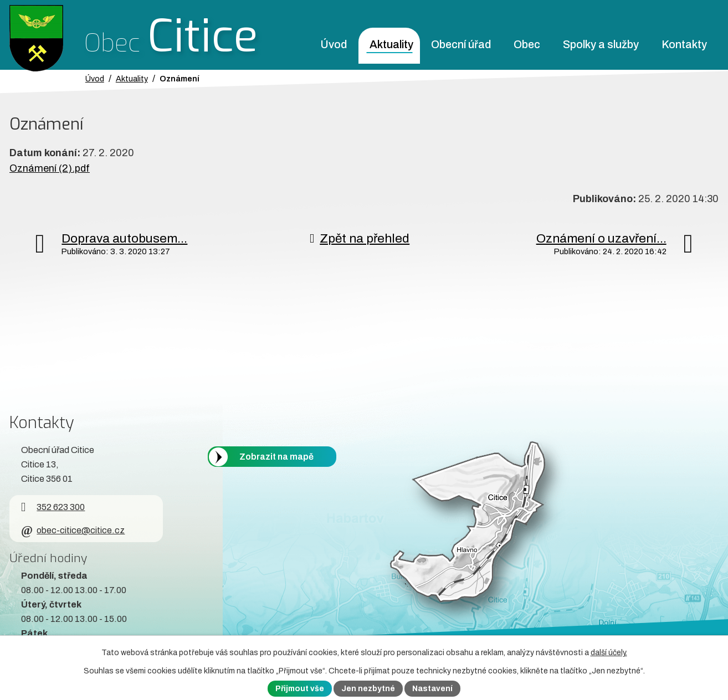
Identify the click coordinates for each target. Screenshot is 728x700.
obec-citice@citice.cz (73, 530)
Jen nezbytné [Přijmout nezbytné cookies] (368, 689)
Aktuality (391, 45)
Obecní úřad (461, 45)
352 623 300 (53, 507)
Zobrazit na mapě (276, 457)
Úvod (334, 45)
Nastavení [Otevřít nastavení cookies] (432, 689)
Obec (527, 45)
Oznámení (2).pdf (50, 168)
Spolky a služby (601, 45)
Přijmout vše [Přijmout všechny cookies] (300, 689)
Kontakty (684, 45)
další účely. (609, 653)
